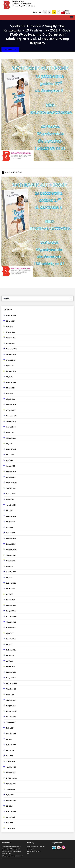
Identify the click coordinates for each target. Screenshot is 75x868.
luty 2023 (10, 527)
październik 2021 (12, 617)
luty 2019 (10, 756)
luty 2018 (10, 823)
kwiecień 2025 (11, 382)
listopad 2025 (11, 343)
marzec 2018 (10, 817)
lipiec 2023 (10, 499)
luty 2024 (10, 460)
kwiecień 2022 (11, 583)
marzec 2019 (10, 750)
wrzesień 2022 (11, 555)
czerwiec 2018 (11, 800)
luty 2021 (10, 661)
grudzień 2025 (11, 338)
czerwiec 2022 (11, 572)
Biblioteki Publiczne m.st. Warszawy (12, 856)
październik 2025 (12, 349)
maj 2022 (9, 577)
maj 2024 (9, 444)
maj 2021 (9, 644)
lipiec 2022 (10, 566)
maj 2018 (9, 806)
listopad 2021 (11, 611)
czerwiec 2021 (11, 639)
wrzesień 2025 (11, 354)
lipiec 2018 (10, 795)
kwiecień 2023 (11, 516)
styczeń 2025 (11, 399)
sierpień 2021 (11, 628)
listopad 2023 (11, 477)
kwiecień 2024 (11, 449)
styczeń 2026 (11, 332)
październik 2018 (12, 778)
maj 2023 (9, 511)
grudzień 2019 (11, 700)
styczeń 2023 (11, 533)
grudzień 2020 (11, 672)
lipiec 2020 (10, 695)
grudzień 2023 (11, 472)
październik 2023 (12, 483)
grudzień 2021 (11, 605)
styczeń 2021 (11, 667)
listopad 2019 (11, 706)
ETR (28, 854)
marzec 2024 (10, 455)
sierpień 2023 (11, 494)
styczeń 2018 (11, 828)
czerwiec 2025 (11, 371)
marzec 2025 (10, 388)
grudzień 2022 (11, 538)
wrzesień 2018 (11, 784)
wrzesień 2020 (11, 689)
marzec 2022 (10, 589)
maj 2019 (9, 739)
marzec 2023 (10, 522)
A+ (50, 12)
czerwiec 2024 (11, 438)
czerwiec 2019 (11, 734)
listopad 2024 (11, 410)
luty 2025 (10, 394)
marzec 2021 (10, 656)
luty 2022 (10, 594)
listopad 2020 (11, 678)
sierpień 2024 (11, 427)
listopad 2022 (11, 544)
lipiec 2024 (10, 433)
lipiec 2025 (10, 366)
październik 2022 (12, 550)
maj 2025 (9, 377)
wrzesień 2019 (11, 717)
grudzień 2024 (11, 405)
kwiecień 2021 (11, 650)
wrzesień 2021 (11, 622)
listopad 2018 (11, 773)
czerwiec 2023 (11, 505)
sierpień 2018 (11, 789)
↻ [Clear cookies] (58, 12)
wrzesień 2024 (11, 421)
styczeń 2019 (11, 761)
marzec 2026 (10, 321)
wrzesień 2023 (11, 488)
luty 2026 (10, 327)
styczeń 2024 (11, 466)
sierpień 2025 (11, 360)
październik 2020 (12, 683)
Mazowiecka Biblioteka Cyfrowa (11, 849)
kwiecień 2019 (11, 745)
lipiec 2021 (10, 633)
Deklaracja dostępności (33, 851)
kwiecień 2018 (11, 812)
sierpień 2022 (11, 561)
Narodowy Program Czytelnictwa (11, 847)
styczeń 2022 (11, 600)
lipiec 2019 (10, 728)
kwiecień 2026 (11, 315)
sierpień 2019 (11, 722)
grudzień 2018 (11, 767)
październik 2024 (12, 416)
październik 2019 (12, 711)
